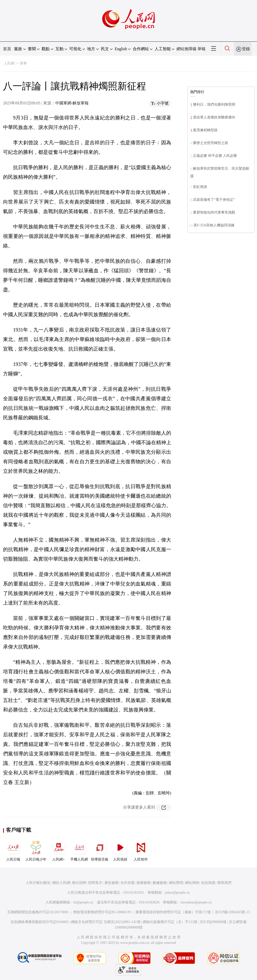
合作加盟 (127, 883)
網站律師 (192, 883)
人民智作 (141, 850)
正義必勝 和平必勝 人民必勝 (215, 156)
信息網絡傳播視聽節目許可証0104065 (40, 922)
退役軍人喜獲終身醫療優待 (214, 117)
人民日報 (13, 850)
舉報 (202, 49)
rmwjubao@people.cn (196, 902)
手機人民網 (79, 850)
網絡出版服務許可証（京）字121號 (170, 922)
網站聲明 (176, 883)
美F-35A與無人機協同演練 (214, 225)
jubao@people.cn (177, 893)
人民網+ (58, 850)
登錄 (246, 49)
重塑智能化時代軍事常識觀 (214, 212)
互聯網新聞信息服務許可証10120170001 (38, 912)
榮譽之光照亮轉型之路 (211, 143)
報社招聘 (79, 883)
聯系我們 (224, 883)
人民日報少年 (36, 850)
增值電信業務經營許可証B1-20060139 (102, 912)
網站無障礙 (186, 49)
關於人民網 (61, 883)
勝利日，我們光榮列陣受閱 (214, 105)
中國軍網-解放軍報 (72, 103)
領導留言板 (100, 850)
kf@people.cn (83, 902)
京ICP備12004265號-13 (232, 912)
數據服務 (160, 883)
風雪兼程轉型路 (205, 130)
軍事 (23, 63)
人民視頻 (120, 850)
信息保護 (208, 883)
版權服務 (144, 883)
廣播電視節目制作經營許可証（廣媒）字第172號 (173, 912)
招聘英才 (95, 883)
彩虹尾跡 (200, 187)
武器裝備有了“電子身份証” (214, 200)
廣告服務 (111, 883)
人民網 (9, 63)
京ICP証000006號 (213, 922)
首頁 (7, 49)
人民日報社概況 (38, 883)
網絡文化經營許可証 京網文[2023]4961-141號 (106, 922)
